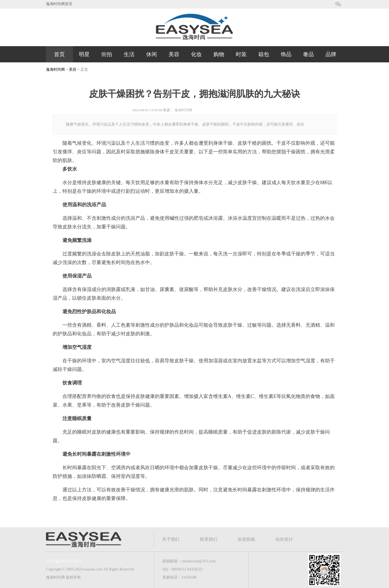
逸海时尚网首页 (59, 4)
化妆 (196, 54)
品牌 (331, 54)
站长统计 (284, 539)
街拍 (107, 54)
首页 (59, 54)
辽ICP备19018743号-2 (64, 561)
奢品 (308, 54)
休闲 (152, 54)
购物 (219, 54)
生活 (129, 54)
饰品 (286, 54)
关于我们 (171, 539)
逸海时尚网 (55, 70)
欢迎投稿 (246, 539)
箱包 (264, 54)
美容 (174, 54)
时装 (241, 54)
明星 (84, 54)
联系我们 (209, 539)
